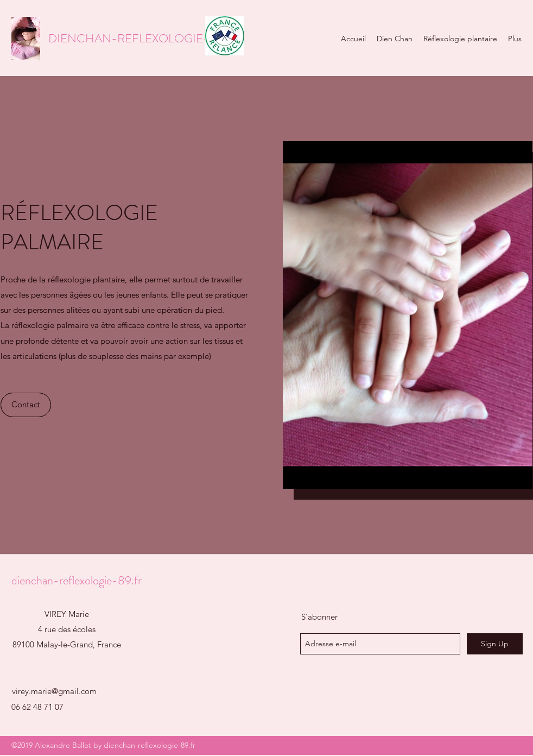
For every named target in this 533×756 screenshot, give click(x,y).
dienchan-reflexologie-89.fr (77, 580)
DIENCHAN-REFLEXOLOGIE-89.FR (144, 38)
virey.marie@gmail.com (54, 691)
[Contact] (26, 405)
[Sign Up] (495, 644)
